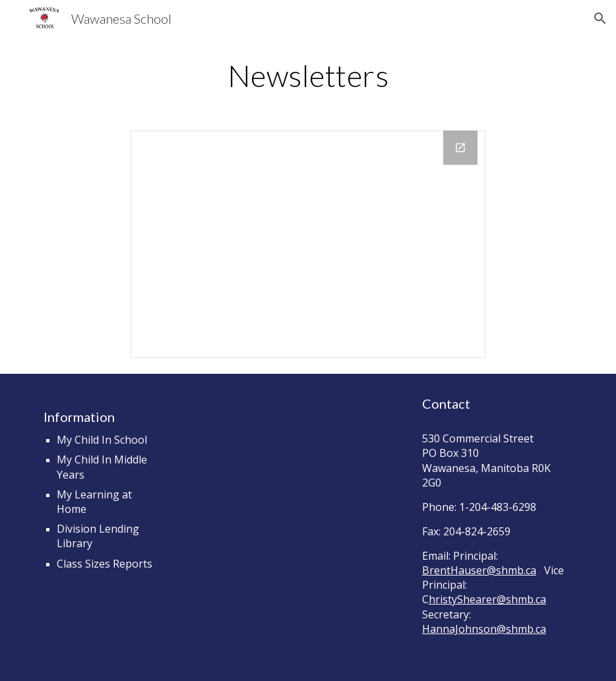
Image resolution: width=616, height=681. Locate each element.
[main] (308, 76)
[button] (600, 18)
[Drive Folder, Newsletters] (308, 244)
